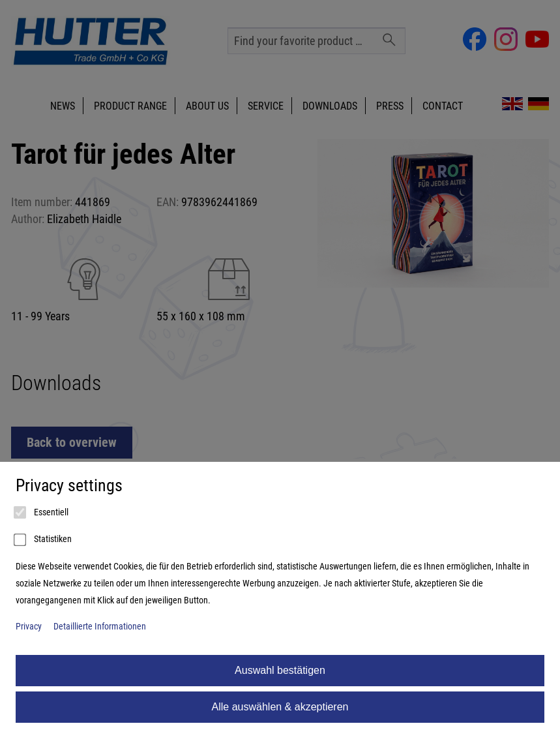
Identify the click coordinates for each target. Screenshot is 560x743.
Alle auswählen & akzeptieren (280, 707)
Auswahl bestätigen (280, 670)
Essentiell (42, 513)
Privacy (29, 627)
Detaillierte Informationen (100, 627)
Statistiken (44, 540)
